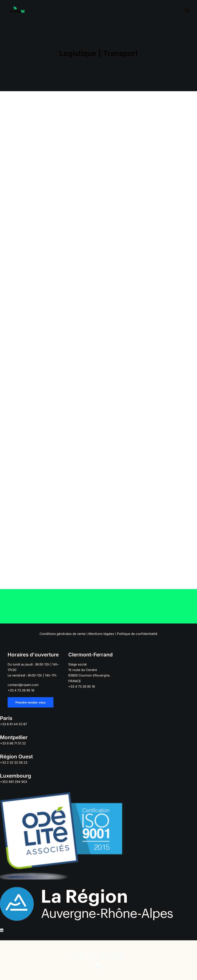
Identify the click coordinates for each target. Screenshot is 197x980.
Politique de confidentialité (137, 634)
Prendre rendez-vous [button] (31, 702)
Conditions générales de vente (63, 634)
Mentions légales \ (102, 634)
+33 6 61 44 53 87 (13, 724)
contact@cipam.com (23, 685)
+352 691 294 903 (14, 782)
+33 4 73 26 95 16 (21, 690)
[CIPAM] (17, 10)
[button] (187, 10)
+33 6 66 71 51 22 (13, 743)
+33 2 (14, 762)
